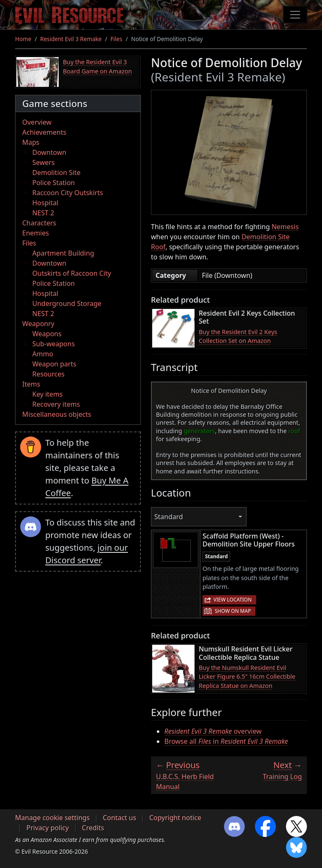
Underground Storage (67, 303)
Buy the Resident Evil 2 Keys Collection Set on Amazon (238, 336)
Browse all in (226, 741)
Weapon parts (54, 364)
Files (117, 39)
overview (213, 731)
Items (31, 384)
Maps (31, 142)
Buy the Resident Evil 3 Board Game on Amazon (97, 67)
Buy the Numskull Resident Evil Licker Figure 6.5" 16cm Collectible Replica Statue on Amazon (247, 677)
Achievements (44, 132)
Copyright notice (175, 818)
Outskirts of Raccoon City (72, 273)
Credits (93, 828)
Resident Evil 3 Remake (71, 39)
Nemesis (285, 227)
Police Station (54, 183)
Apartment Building (63, 253)
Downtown (49, 152)
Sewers (43, 162)
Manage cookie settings (52, 818)
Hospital (45, 203)
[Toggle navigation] (295, 15)
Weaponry (38, 324)
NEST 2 (43, 213)
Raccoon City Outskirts (68, 193)
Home (23, 39)
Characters (39, 223)
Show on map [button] (233, 611)
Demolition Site (56, 173)
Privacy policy (48, 828)
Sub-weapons (53, 344)
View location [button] (232, 600)
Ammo (43, 354)
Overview (37, 122)
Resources (48, 374)
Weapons (47, 334)
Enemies (36, 233)
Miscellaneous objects (57, 414)
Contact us (119, 818)
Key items (47, 394)
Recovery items (56, 404)
